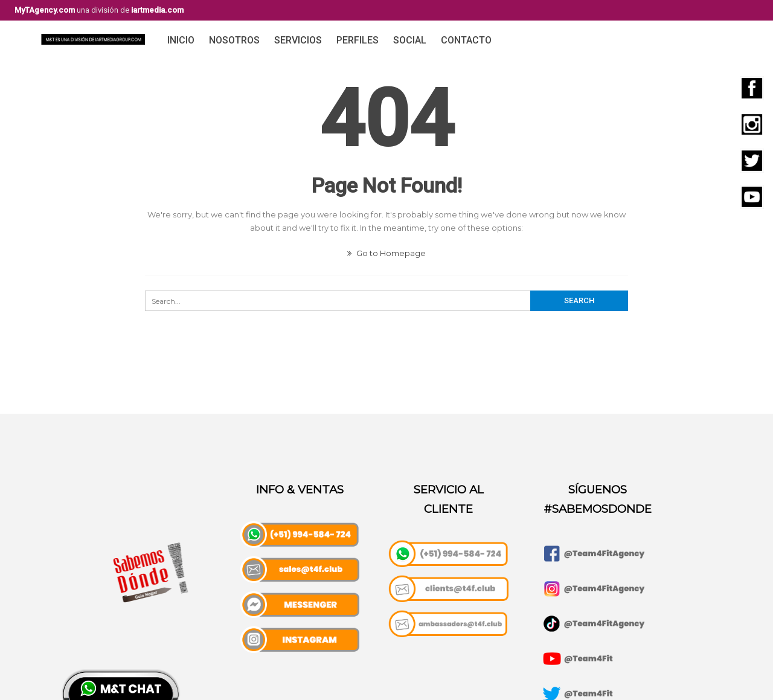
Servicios (298, 40)
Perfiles (358, 40)
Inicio (181, 40)
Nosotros (234, 40)
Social (410, 40)
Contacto (466, 40)
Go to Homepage (386, 253)
